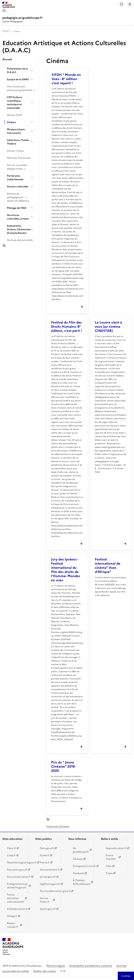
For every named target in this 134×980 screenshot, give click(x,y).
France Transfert (111, 857)
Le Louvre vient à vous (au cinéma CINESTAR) (108, 327)
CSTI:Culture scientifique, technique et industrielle (14, 103)
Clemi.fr (11, 848)
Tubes (109, 873)
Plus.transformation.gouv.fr (49, 891)
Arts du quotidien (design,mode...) (17, 167)
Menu (130, 4)
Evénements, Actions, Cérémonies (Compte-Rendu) (19, 229)
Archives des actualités (20, 240)
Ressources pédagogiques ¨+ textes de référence (18, 197)
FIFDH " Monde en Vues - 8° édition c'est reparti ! (66, 79)
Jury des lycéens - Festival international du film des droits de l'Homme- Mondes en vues (66, 570)
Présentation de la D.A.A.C (17, 70)
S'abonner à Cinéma (58, 826)
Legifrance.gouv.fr (49, 884)
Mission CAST (15, 115)
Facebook (78, 873)
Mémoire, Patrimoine (19, 158)
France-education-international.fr (16, 898)
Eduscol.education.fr (16, 877)
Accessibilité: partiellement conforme (91, 966)
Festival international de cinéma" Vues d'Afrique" (108, 566)
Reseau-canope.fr (13, 925)
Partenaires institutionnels (15, 178)
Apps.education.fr (114, 848)
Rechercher (121, 4)
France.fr (45, 862)
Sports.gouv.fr (48, 909)
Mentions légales (56, 966)
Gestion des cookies (45, 971)
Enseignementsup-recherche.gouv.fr (16, 886)
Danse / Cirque (15, 151)
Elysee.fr (45, 855)
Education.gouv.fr (16, 870)
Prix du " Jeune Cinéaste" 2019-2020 (63, 767)
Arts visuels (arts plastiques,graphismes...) (21, 88)
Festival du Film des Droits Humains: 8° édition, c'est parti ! (66, 327)
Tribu (109, 866)
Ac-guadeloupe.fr (81, 850)
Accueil (6, 31)
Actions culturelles (18, 186)
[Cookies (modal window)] (126, 976)
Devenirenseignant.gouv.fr (16, 862)
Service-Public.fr (45, 900)
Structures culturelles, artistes (18, 217)
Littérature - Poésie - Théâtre (18, 142)
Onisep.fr (12, 916)
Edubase (78, 859)
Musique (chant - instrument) (16, 131)
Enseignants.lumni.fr (82, 866)
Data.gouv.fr (47, 848)
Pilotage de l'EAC (17, 208)
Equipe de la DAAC (18, 79)
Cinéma (11, 122)
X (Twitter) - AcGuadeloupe (82, 882)
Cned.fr (11, 855)
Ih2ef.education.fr (16, 909)
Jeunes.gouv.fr (48, 877)
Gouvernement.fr (49, 870)
